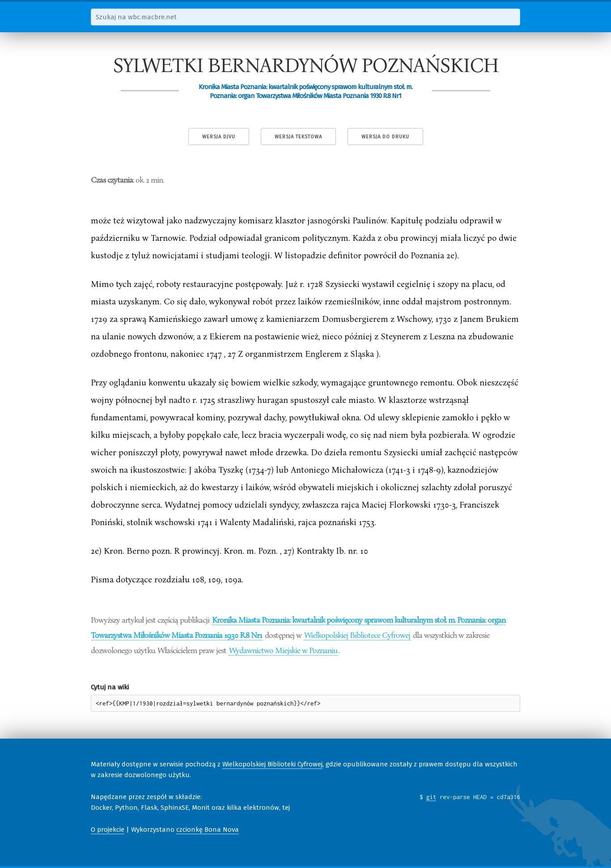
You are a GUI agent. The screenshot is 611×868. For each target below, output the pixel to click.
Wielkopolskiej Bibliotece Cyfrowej (357, 635)
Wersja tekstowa (298, 137)
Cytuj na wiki (110, 687)
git (431, 797)
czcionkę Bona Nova (208, 830)
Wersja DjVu (219, 137)
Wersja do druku (385, 137)
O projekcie (108, 830)
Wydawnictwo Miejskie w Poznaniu (283, 650)
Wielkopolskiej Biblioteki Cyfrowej (272, 764)
